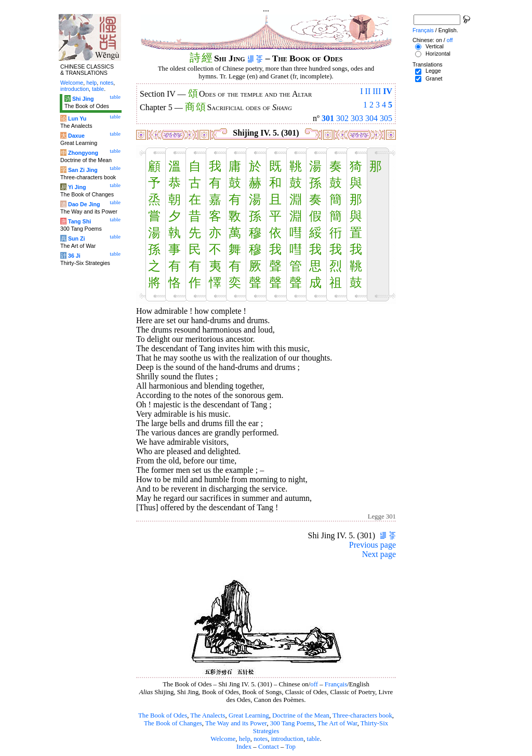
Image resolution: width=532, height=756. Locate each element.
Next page (379, 554)
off (314, 684)
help (245, 739)
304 (371, 118)
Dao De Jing (84, 204)
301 (328, 118)
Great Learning (249, 715)
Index (244, 747)
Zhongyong (83, 153)
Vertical (435, 46)
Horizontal (438, 54)
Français (336, 684)
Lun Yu (77, 118)
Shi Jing (83, 99)
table (314, 739)
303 (357, 118)
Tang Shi (79, 221)
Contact (269, 747)
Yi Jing (77, 187)
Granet (434, 78)
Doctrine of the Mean (301, 715)
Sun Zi (77, 238)
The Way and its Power (236, 723)
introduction (288, 739)
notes (261, 739)
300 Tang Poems (292, 723)
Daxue (76, 136)
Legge (433, 71)
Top (290, 747)
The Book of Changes (173, 723)
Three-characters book (362, 715)
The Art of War (337, 723)
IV (388, 91)
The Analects (208, 715)
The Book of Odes (163, 715)
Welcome (223, 739)
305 (386, 118)
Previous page (373, 545)
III (377, 91)
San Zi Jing (83, 170)
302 (342, 118)
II (368, 91)
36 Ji (74, 256)
